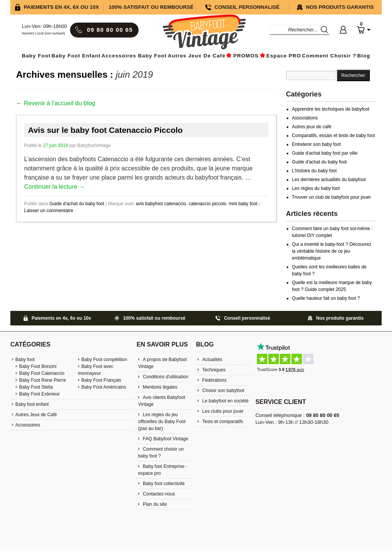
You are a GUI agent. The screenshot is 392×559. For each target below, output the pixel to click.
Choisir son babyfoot (223, 391)
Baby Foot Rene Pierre (42, 380)
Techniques (213, 370)
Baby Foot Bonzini (38, 366)
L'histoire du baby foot (314, 171)
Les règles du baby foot (316, 188)
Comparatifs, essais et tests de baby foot (334, 136)
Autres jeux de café (312, 127)
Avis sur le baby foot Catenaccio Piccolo (105, 130)
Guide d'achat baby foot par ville (325, 153)
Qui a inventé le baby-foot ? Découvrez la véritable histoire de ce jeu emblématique (332, 251)
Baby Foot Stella (36, 387)
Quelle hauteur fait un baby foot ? (326, 298)
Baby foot (25, 360)
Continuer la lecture (55, 187)
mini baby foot (243, 204)
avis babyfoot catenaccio (161, 204)
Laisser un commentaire (49, 211)
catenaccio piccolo (207, 204)
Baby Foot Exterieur (39, 394)
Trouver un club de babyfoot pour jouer (332, 197)
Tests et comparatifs (222, 422)
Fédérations (214, 380)
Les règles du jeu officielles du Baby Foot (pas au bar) (162, 422)
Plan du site (154, 504)
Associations (305, 118)
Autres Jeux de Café (197, 56)
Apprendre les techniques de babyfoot (331, 109)
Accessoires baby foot (134, 56)
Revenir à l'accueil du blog (59, 103)
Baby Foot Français (101, 380)
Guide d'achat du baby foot (77, 204)
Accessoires (28, 425)
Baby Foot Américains (104, 387)
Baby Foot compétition (104, 360)
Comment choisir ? (329, 56)
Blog (364, 56)
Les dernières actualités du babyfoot (329, 180)
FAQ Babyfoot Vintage (165, 439)
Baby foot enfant (76, 56)
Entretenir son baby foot (316, 144)
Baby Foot (36, 56)
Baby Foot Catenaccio (42, 373)
